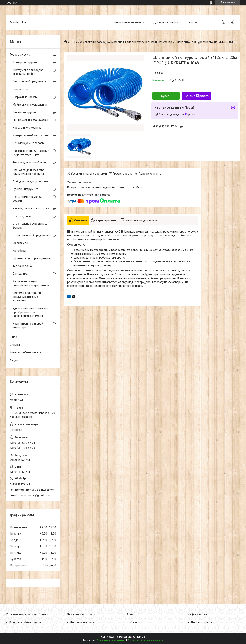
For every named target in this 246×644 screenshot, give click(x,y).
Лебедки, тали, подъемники (31, 182)
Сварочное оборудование (29, 81)
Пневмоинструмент (25, 112)
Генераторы (20, 89)
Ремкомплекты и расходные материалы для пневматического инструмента (123, 42)
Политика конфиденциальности (145, 640)
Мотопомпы (20, 243)
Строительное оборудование (31, 235)
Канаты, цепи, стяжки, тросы (31, 208)
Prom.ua (140, 637)
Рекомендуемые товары (28, 143)
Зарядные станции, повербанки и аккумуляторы (31, 283)
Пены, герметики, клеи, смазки (27, 199)
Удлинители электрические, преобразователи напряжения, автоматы (31, 312)
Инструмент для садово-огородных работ (29, 72)
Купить (166, 96)
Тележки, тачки (23, 266)
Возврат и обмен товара (25, 352)
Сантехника (20, 274)
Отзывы (15, 345)
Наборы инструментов (27, 128)
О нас (13, 337)
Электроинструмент (26, 62)
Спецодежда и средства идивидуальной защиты (29, 172)
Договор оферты (202, 622)
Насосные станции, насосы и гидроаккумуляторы (31, 153)
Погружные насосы (25, 97)
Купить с (196, 96)
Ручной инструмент (25, 189)
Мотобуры (19, 251)
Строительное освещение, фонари (30, 226)
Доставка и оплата (166, 22)
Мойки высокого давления (30, 105)
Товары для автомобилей (29, 162)
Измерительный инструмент (31, 135)
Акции (14, 360)
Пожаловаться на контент (111, 640)
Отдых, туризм (22, 216)
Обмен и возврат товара (128, 22)
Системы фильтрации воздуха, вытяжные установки (27, 297)
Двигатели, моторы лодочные (32, 258)
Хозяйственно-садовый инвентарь (28, 325)
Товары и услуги (20, 55)
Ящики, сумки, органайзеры (30, 120)
